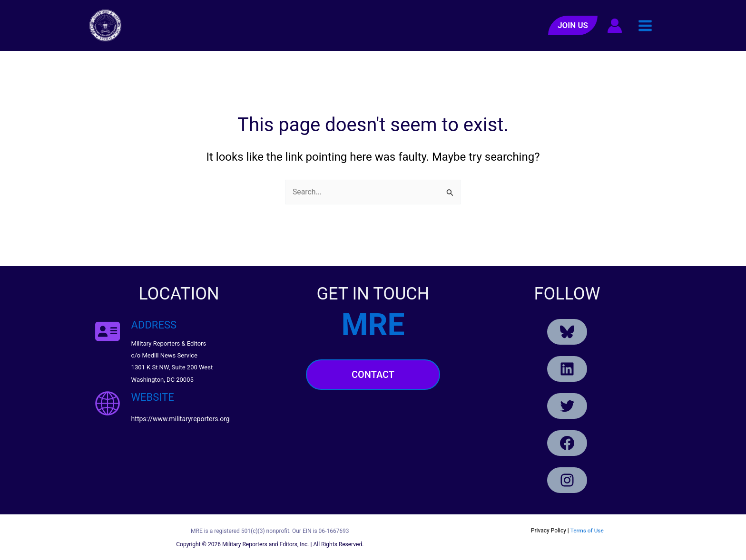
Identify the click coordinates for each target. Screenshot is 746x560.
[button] (573, 25)
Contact (373, 375)
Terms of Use (587, 531)
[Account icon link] (615, 26)
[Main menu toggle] (645, 25)
